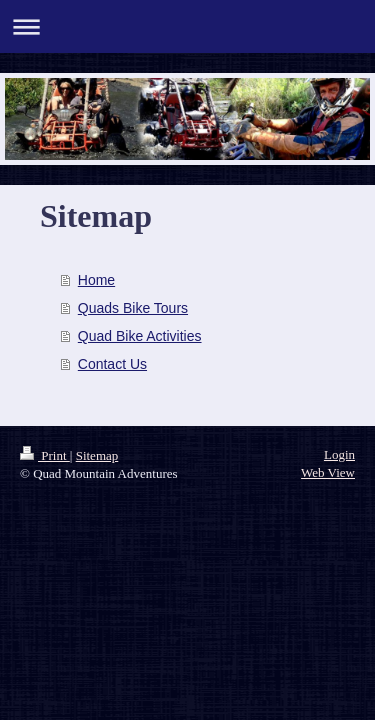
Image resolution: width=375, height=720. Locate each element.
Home (96, 280)
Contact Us (112, 364)
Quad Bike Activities (140, 336)
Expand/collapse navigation (187, 26)
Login (339, 454)
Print (45, 455)
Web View (328, 472)
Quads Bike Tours (133, 308)
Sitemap (97, 455)
